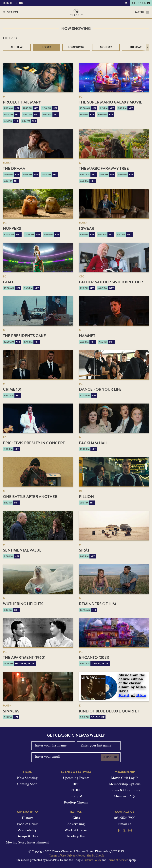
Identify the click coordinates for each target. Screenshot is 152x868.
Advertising (76, 824)
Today (47, 47)
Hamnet (87, 336)
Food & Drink (27, 824)
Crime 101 (12, 389)
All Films (17, 47)
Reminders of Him (97, 604)
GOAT (8, 282)
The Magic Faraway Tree (104, 168)
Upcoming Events (76, 778)
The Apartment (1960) (24, 657)
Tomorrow (76, 47)
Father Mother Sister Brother (111, 282)
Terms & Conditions (125, 790)
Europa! (76, 797)
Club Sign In (141, 3)
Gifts (76, 818)
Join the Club (13, 3)
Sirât (84, 550)
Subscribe (110, 757)
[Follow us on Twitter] (124, 831)
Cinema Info (27, 812)
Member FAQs (125, 797)
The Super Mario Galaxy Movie (111, 102)
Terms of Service (117, 860)
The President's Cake (24, 336)
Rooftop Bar (76, 837)
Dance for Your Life (100, 389)
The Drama (14, 168)
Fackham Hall (94, 443)
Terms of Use (57, 856)
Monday (106, 47)
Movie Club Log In (125, 778)
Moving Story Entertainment (27, 843)
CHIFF (76, 790)
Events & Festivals (76, 772)
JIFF (76, 784)
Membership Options (125, 784)
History (27, 818)
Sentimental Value (22, 550)
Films (27, 772)
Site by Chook (95, 856)
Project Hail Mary (22, 102)
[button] (148, 47)
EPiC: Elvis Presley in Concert (34, 443)
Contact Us (125, 812)
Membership (125, 772)
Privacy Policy (76, 856)
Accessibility (27, 830)
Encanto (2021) (94, 657)
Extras (76, 812)
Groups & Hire (27, 837)
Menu (142, 12)
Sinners (11, 711)
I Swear (87, 228)
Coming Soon (27, 784)
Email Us (125, 824)
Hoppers (12, 228)
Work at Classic (76, 830)
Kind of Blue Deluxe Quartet (109, 711)
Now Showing (27, 778)
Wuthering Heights (23, 604)
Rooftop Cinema (76, 803)
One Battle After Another (30, 497)
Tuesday (136, 47)
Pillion (86, 497)
